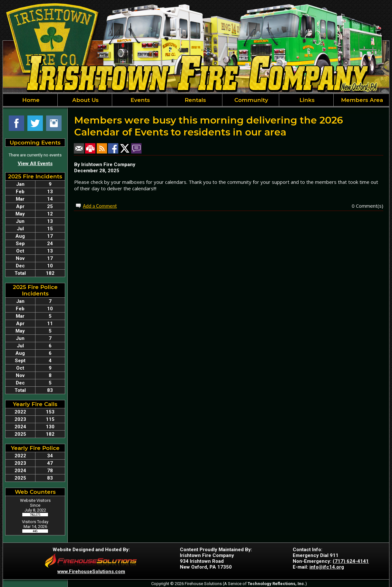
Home (30, 100)
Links (306, 100)
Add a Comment (100, 206)
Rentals (195, 100)
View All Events (35, 164)
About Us (85, 100)
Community (250, 100)
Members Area (361, 100)
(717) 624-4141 (351, 561)
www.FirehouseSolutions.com (91, 572)
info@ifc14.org (327, 567)
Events (139, 100)
